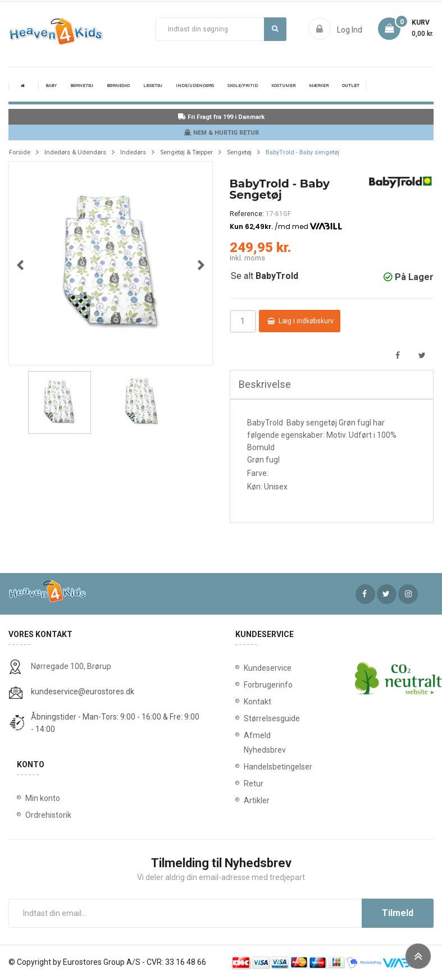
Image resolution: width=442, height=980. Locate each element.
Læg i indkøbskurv (300, 321)
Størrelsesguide (254, 718)
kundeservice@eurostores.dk (83, 692)
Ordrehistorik (48, 815)
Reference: (247, 214)
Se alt (265, 276)
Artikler (254, 800)
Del (397, 356)
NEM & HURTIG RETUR (221, 133)
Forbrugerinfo (254, 685)
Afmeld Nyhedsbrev (254, 743)
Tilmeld (398, 913)
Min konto (43, 798)
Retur (254, 784)
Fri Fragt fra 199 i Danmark (221, 117)
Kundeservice (254, 668)
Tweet (422, 356)
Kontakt (254, 702)
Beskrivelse (265, 384)
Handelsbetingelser (254, 767)
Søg (275, 29)
